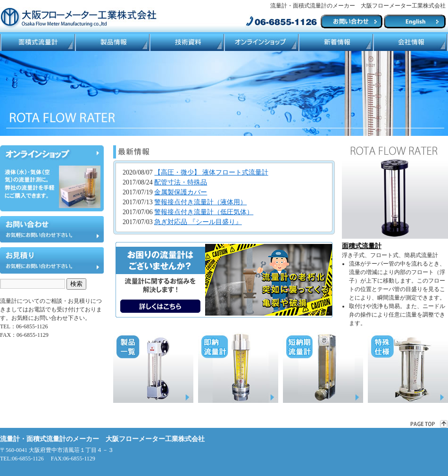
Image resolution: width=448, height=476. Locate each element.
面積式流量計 (37, 42)
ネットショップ (261, 42)
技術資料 (186, 42)
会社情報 (410, 42)
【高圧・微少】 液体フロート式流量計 (211, 172)
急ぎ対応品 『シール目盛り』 (198, 222)
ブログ (335, 42)
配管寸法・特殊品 (181, 182)
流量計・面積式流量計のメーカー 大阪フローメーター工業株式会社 (102, 439)
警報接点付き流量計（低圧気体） (204, 212)
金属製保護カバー (181, 192)
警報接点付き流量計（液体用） (200, 202)
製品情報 (112, 42)
